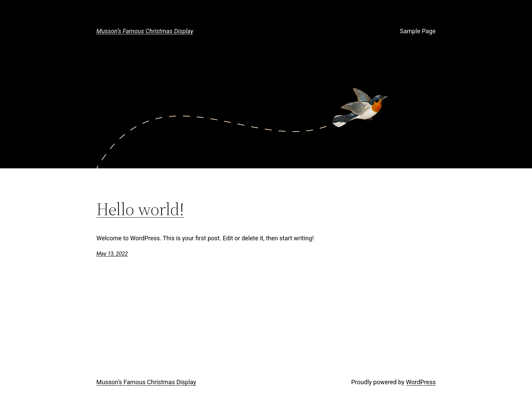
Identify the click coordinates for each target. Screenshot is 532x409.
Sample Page (418, 31)
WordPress (421, 382)
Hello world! (140, 209)
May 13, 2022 (112, 254)
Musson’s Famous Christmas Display (145, 31)
